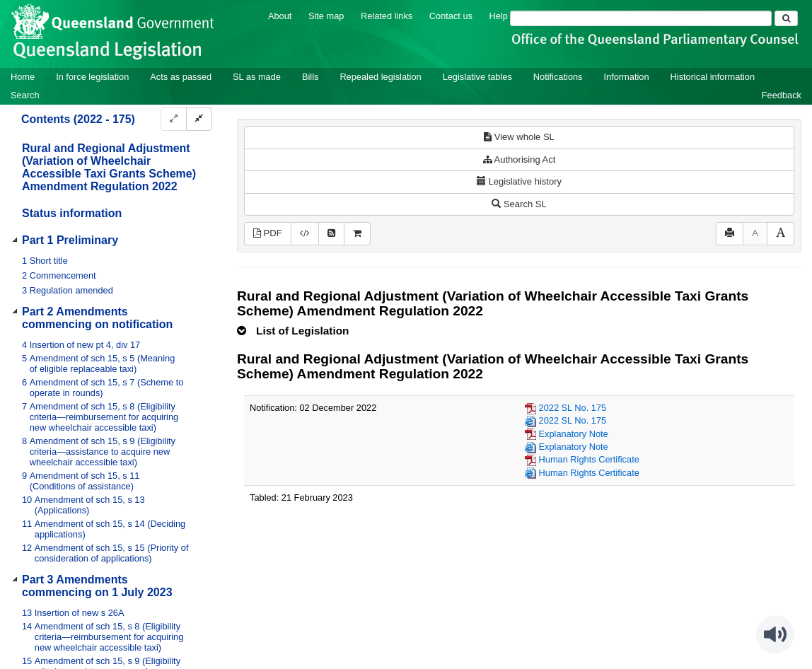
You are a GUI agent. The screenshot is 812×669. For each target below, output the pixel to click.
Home (23, 77)
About (280, 16)
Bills (310, 77)
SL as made (257, 77)
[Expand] (174, 119)
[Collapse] (199, 119)
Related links (387, 16)
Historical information (713, 77)
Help (499, 16)
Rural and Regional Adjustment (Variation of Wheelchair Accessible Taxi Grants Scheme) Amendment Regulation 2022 (109, 167)
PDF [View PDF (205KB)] (268, 233)
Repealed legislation (380, 77)
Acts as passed (181, 77)
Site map (326, 16)
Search (25, 95)
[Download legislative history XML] (305, 234)
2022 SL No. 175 (573, 408)
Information (627, 77)
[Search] (641, 18)
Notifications (558, 77)
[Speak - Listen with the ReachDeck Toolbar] (775, 634)
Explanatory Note (574, 434)
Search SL (519, 204)
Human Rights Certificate (589, 459)
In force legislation (92, 77)
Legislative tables (477, 77)
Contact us (451, 16)
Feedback (782, 95)
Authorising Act (520, 159)
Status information (72, 213)
